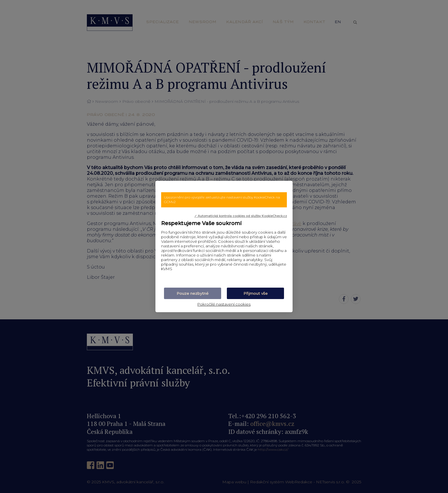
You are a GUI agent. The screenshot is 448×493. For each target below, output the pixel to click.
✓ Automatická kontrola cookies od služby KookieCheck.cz (241, 216)
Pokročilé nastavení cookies (224, 304)
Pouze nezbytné (193, 293)
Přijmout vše (256, 293)
